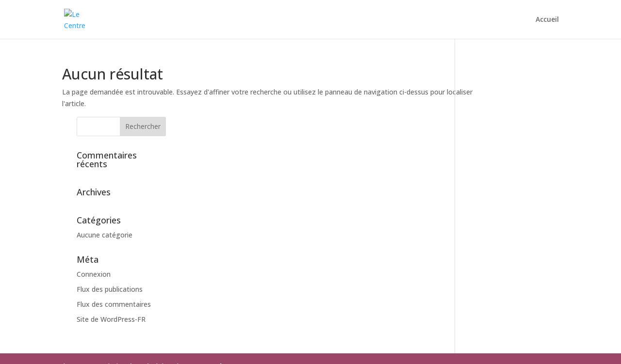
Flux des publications (503, 240)
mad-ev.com (228, 316)
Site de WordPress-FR (504, 269)
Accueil (547, 20)
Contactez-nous (163, 351)
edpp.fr (316, 328)
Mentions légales (228, 351)
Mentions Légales (93, 328)
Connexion (487, 225)
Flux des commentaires (507, 254)
